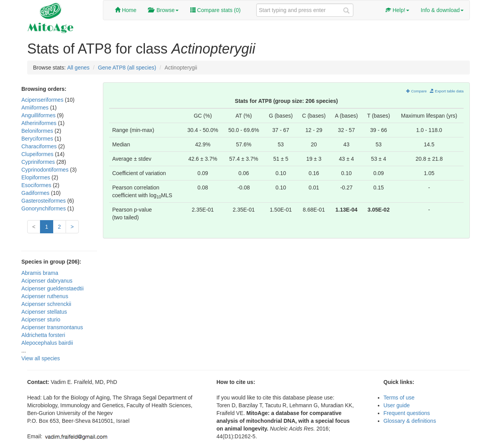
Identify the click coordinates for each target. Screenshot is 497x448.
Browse (163, 10)
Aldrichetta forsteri (43, 335)
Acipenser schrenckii (46, 304)
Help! (397, 10)
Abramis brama (40, 273)
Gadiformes (36, 193)
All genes (78, 68)
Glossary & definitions (410, 421)
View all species (41, 358)
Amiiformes (36, 108)
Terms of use (399, 398)
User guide (397, 405)
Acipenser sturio (41, 320)
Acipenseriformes (43, 100)
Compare (416, 91)
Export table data (447, 91)
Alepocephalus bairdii (47, 343)
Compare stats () (215, 10)
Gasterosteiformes (44, 201)
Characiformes (40, 146)
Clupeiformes (38, 154)
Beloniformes (38, 131)
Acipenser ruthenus (45, 296)
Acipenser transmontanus (52, 327)
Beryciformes (38, 139)
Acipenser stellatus (44, 312)
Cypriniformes (39, 162)
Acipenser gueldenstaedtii (52, 288)
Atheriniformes (40, 123)
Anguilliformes (39, 115)
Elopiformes (36, 177)
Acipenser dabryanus (47, 281)
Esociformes (37, 185)
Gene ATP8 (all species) (127, 68)
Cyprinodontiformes (46, 170)
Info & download (442, 10)
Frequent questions (407, 413)
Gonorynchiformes (44, 208)
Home (126, 10)
